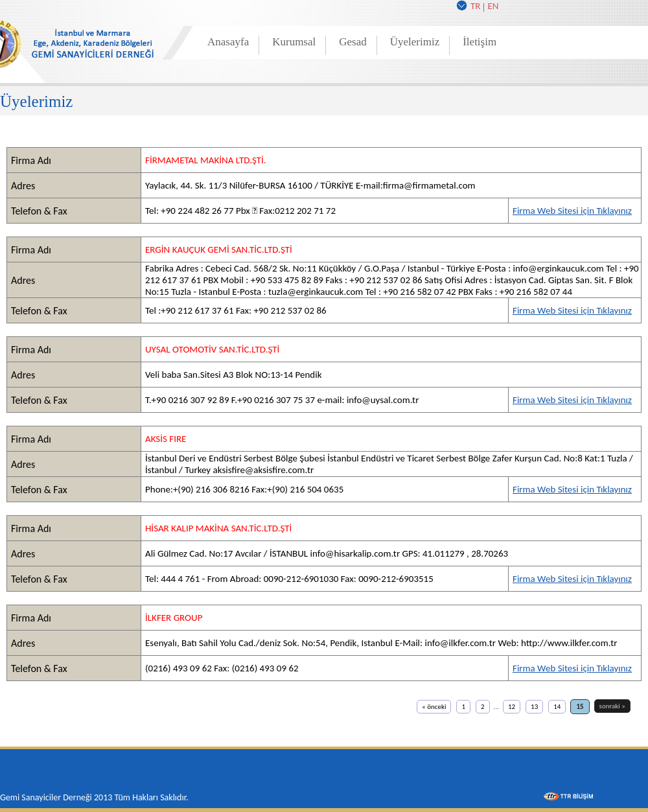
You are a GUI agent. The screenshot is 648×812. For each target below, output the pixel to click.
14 (557, 707)
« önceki (434, 707)
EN (493, 6)
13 (534, 707)
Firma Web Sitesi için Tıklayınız (572, 211)
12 (512, 707)
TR (475, 6)
